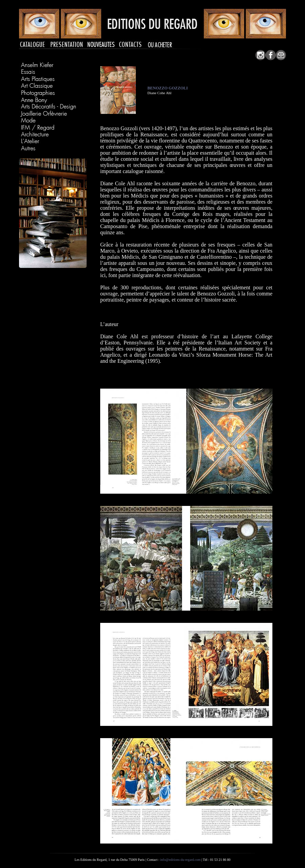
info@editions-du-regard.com (181, 860)
